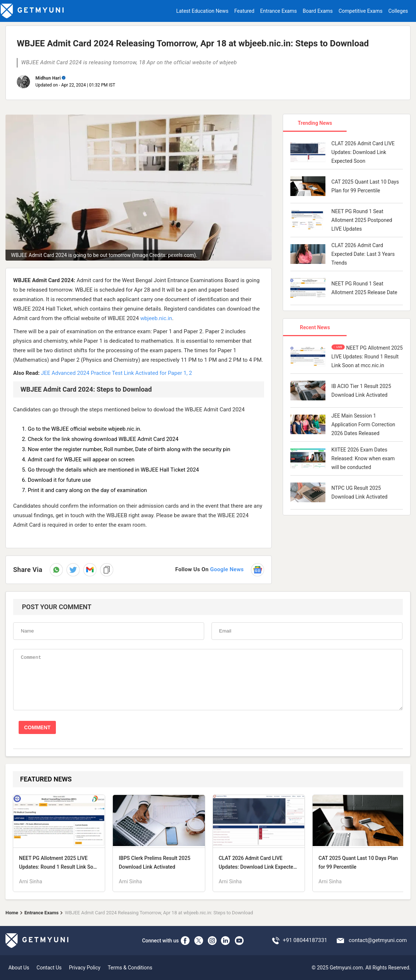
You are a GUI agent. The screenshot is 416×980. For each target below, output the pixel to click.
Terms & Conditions (130, 968)
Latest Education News (202, 11)
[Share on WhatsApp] (56, 570)
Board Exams (318, 11)
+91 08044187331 (305, 940)
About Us (19, 968)
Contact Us (49, 968)
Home (12, 913)
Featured (245, 11)
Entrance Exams (278, 11)
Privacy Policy (85, 968)
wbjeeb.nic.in (156, 318)
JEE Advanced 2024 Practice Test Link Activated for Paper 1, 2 (117, 373)
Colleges (398, 11)
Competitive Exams (360, 11)
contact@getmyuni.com (378, 940)
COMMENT (37, 727)
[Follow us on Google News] (220, 570)
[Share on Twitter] (73, 570)
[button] (90, 570)
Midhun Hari (48, 78)
